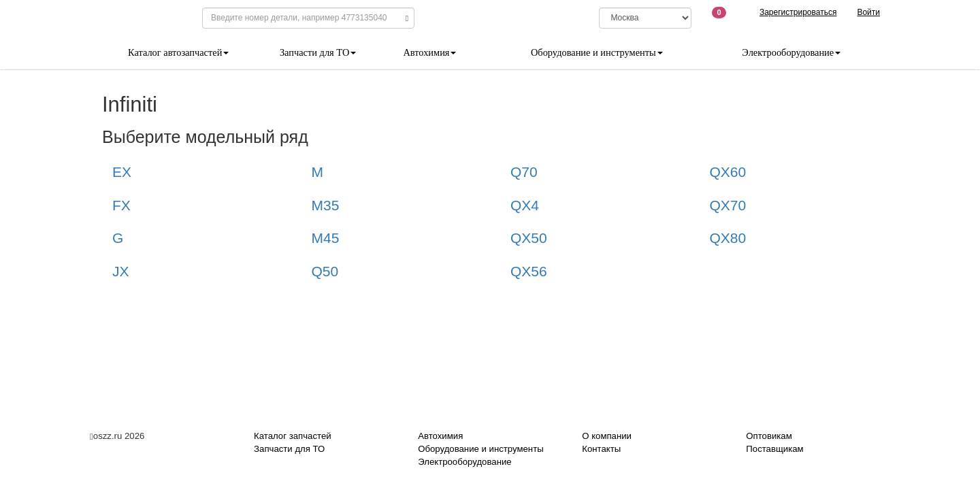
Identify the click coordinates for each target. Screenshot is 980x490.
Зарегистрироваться (798, 12)
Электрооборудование (791, 52)
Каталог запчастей (293, 436)
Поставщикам (774, 449)
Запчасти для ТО (318, 52)
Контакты (601, 449)
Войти (868, 12)
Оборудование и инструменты (597, 52)
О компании (607, 436)
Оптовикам (769, 436)
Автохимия (429, 52)
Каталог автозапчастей (178, 52)
